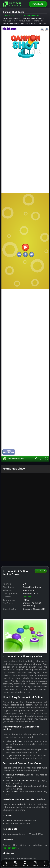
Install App (38, 4)
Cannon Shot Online (14, 426)
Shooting (27, 564)
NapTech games (11, 815)
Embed (41, 538)
